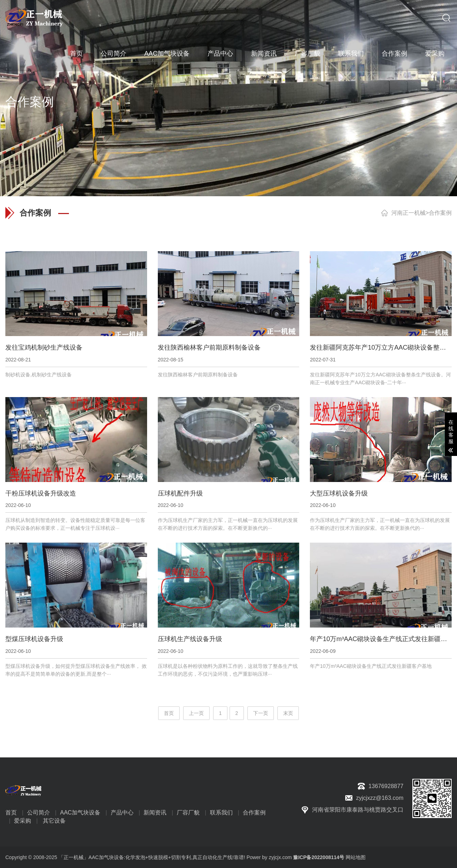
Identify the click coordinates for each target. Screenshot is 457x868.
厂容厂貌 (307, 54)
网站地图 (356, 857)
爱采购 (435, 54)
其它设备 (54, 821)
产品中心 (220, 54)
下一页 (261, 713)
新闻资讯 (264, 54)
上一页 (196, 713)
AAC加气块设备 (167, 54)
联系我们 (351, 54)
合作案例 (395, 54)
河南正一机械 (408, 213)
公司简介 (114, 54)
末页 (288, 713)
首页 (76, 54)
